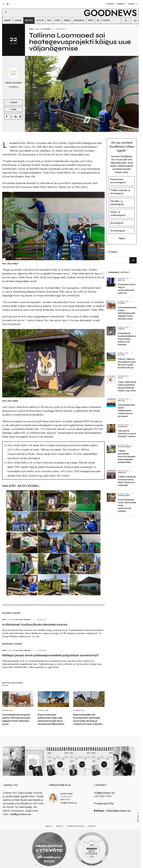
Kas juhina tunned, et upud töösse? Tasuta (127, 434)
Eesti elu (39, 29)
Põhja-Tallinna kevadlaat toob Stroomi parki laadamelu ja (127, 363)
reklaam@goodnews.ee (118, 811)
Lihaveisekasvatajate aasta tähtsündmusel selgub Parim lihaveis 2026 (16, 719)
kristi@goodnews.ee (68, 803)
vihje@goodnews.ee (20, 814)
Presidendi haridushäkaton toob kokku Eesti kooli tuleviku (127, 339)
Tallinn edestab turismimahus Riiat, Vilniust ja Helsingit (127, 481)
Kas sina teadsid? (23, 620)
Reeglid (60, 826)
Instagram (121, 4)
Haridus (121, 329)
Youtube (131, 4)
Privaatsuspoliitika (104, 804)
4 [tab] (45, 865)
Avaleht (49, 826)
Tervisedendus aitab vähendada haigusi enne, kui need (126, 411)
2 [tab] (39, 865)
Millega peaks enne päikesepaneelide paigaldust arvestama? (50, 655)
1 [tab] (36, 865)
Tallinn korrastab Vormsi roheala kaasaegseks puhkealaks (127, 456)
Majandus (122, 472)
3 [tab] (42, 865)
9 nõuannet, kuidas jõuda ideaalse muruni (35, 625)
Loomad (47, 29)
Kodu (31, 29)
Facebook (110, 4)
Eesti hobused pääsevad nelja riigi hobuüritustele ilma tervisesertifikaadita (51, 719)
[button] (4, 9)
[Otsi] (133, 260)
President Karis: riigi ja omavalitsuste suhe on (127, 289)
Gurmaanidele (124, 495)
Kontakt (92, 826)
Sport (120, 378)
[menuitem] (8, 20)
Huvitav (12, 620)
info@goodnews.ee (104, 793)
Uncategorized (125, 447)
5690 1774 (65, 800)
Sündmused (123, 426)
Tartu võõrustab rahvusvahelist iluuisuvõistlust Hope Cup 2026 (127, 386)
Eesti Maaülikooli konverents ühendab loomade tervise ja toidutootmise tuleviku (88, 719)
